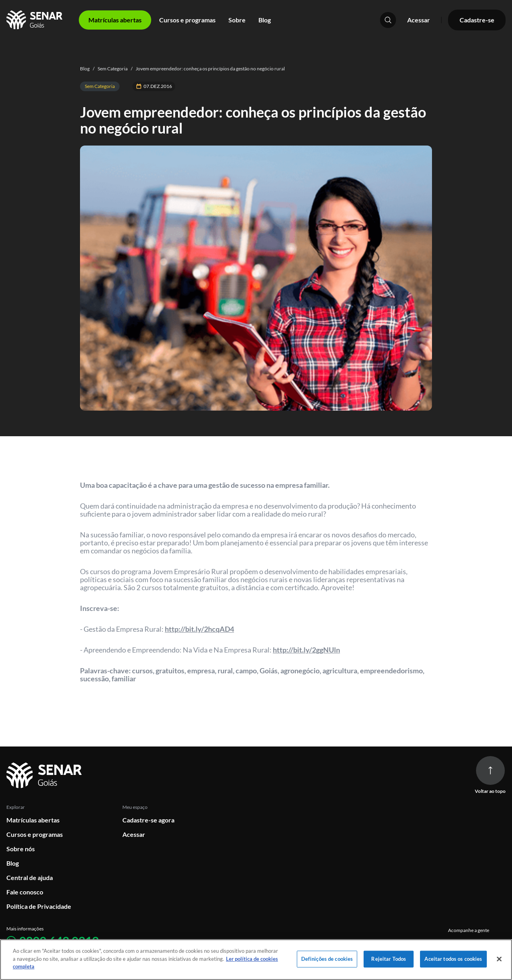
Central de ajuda (30, 877)
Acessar (419, 20)
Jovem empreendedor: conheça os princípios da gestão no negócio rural (206, 69)
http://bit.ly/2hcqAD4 (199, 629)
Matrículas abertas (33, 820)
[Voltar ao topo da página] (490, 770)
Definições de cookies (327, 959)
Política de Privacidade (39, 906)
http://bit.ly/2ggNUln (306, 650)
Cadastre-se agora (148, 820)
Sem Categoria (109, 69)
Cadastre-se (477, 20)
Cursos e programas (187, 20)
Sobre (237, 20)
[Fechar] (499, 959)
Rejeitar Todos (389, 959)
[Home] (35, 20)
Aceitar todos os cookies (453, 959)
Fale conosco (25, 892)
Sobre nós (21, 849)
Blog (265, 20)
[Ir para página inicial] (45, 775)
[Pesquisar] (388, 20)
